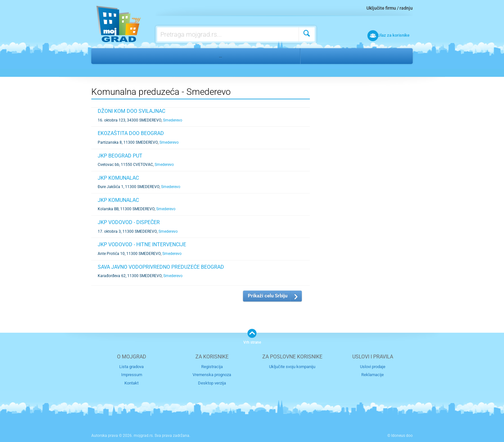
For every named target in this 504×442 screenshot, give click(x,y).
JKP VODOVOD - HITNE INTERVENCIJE (142, 244)
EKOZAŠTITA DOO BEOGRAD (131, 133)
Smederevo (320, 56)
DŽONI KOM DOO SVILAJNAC (131, 111)
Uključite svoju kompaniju (292, 366)
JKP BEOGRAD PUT (120, 156)
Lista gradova (131, 366)
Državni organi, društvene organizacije (162, 56)
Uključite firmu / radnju (390, 8)
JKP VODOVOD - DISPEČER (129, 222)
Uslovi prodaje (373, 366)
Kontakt (131, 383)
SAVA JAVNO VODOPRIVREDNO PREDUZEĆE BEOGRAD (161, 267)
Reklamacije (373, 375)
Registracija (212, 366)
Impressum (132, 375)
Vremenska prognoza (212, 375)
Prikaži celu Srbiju (268, 296)
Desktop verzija (212, 383)
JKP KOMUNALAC (118, 178)
